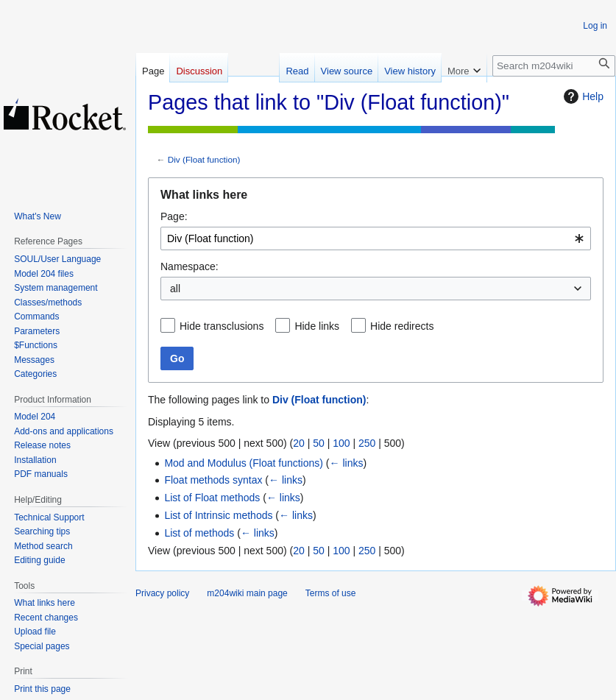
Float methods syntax (213, 480)
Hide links (317, 326)
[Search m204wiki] (554, 66)
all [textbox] (175, 289)
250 (367, 443)
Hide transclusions (222, 326)
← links (347, 463)
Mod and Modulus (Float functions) (244, 463)
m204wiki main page (247, 593)
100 (341, 443)
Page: (174, 216)
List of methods (199, 533)
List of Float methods (212, 498)
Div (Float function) (204, 159)
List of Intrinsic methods (218, 515)
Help (582, 96)
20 (299, 443)
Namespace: (190, 266)
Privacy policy (162, 593)
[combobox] (376, 238)
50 (319, 443)
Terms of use (331, 593)
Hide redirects (402, 326)
